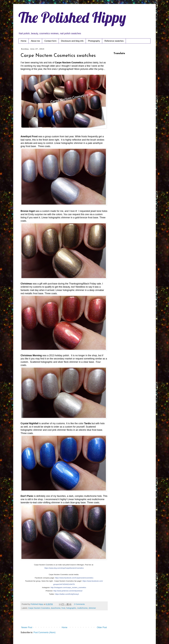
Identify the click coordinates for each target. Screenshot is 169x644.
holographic (71, 608)
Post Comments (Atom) (44, 632)
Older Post (102, 627)
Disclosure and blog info (72, 41)
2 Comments (79, 604)
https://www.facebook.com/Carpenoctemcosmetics (74, 578)
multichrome (82, 608)
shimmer (92, 608)
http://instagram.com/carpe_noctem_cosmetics (68, 587)
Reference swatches (114, 41)
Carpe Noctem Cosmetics (39, 608)
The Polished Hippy (72, 17)
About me (35, 41)
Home (24, 41)
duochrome (56, 608)
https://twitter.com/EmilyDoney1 (67, 594)
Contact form (50, 41)
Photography (94, 41)
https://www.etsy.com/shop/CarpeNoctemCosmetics (64, 568)
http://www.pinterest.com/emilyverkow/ (68, 591)
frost (63, 608)
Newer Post (27, 627)
